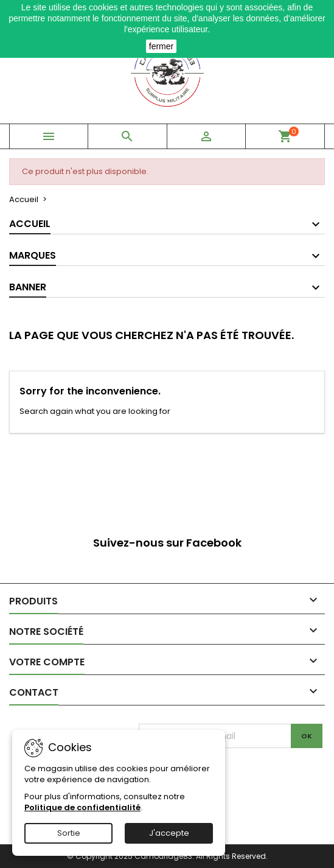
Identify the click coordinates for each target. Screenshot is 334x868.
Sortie (69, 833)
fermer (161, 46)
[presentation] (240, 772)
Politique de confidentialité (82, 807)
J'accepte (169, 833)
